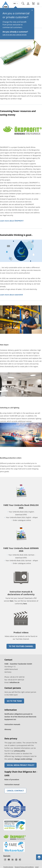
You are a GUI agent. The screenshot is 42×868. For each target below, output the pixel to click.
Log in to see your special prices (14, 35)
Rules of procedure (12, 779)
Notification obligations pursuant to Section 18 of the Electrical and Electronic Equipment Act (20, 717)
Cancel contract (15, 791)
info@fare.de (14, 682)
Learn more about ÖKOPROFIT (12, 221)
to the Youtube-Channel (21, 646)
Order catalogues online (22, 520)
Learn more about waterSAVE (11, 295)
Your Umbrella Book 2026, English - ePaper (22, 517)
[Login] (28, 4)
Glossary (8, 729)
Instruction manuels (12, 724)
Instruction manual (12, 784)
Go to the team (14, 701)
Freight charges (8, 867)
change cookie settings (23, 759)
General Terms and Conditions (24, 867)
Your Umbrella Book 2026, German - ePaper (22, 561)
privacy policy (20, 751)
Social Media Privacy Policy (21, 765)
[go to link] (21, 65)
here (12, 601)
